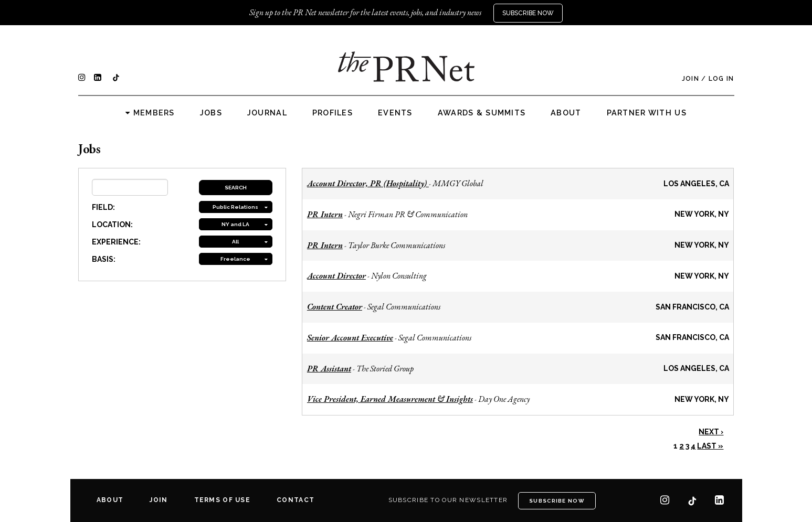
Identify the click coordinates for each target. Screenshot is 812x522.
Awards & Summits (482, 113)
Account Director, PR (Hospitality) (368, 183)
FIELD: (103, 207)
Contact (296, 500)
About (566, 113)
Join (690, 79)
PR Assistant (329, 369)
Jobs (211, 113)
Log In (721, 79)
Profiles (333, 113)
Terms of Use (222, 500)
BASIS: (104, 259)
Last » (710, 446)
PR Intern (325, 214)
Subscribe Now (528, 13)
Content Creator (335, 307)
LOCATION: (112, 225)
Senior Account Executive (350, 338)
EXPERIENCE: (116, 242)
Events (395, 113)
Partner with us (647, 113)
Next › (711, 432)
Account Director (336, 276)
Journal (267, 113)
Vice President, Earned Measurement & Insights (390, 399)
